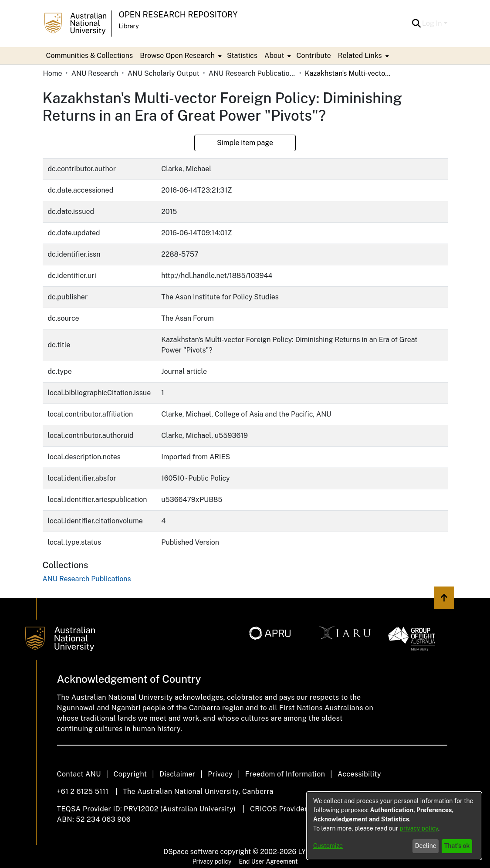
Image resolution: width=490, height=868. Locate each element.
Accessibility (359, 774)
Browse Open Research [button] (177, 56)
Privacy (220, 774)
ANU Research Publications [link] (252, 73)
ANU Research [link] (95, 73)
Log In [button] (433, 23)
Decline (426, 846)
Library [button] (129, 26)
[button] (416, 24)
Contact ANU (79, 774)
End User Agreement (268, 861)
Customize (328, 846)
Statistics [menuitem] (242, 56)
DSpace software (191, 852)
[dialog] (394, 826)
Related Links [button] (360, 56)
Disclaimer (177, 774)
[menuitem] (180, 56)
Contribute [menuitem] (313, 56)
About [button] (274, 56)
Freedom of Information (285, 774)
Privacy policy (212, 861)
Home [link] (53, 73)
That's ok (457, 846)
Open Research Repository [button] (178, 15)
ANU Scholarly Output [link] (164, 73)
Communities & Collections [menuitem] (90, 56)
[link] (87, 579)
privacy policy (419, 828)
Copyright (130, 774)
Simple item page (245, 143)
